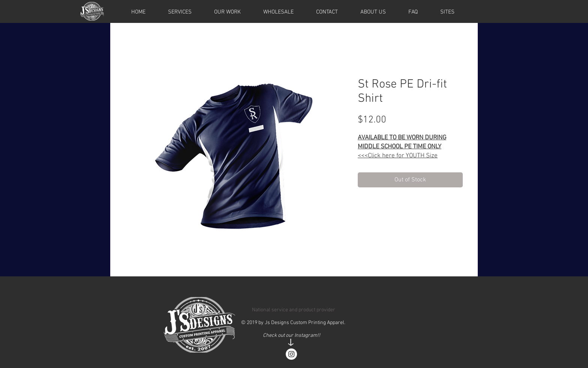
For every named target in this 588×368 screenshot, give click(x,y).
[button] (447, 12)
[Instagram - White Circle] (291, 354)
